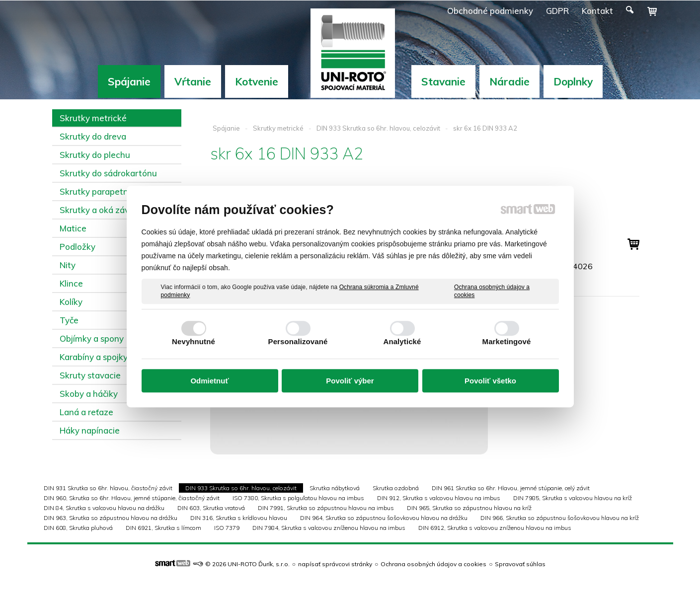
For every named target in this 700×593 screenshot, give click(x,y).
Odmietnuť (209, 381)
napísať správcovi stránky (335, 564)
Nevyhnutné (194, 341)
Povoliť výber (350, 381)
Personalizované (298, 341)
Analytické (402, 341)
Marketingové (507, 341)
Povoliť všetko (490, 381)
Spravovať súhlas (520, 564)
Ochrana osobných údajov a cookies (492, 291)
